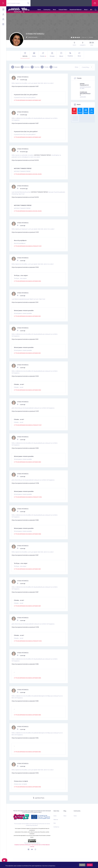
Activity (25, 55)
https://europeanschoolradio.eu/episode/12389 (25, 447)
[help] (5, 860)
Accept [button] (90, 865)
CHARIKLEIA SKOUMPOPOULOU (85, 94)
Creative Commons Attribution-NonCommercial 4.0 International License (32, 846)
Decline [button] (82, 865)
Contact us (56, 827)
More (79, 54)
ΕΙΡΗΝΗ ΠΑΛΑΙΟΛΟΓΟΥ (84, 84)
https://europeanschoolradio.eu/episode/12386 (25, 663)
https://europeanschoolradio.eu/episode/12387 (25, 554)
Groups (52, 55)
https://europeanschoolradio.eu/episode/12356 (25, 772)
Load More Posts (39, 798)
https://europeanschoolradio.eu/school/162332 (25, 160)
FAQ (55, 823)
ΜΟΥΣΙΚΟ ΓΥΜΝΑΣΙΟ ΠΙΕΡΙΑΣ (43, 154)
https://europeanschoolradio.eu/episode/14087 (25, 86)
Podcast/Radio (63, 10)
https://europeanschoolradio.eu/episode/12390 (25, 267)
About (86, 10)
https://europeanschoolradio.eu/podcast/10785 (25, 626)
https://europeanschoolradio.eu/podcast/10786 (25, 483)
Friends (43, 55)
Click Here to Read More (49, 866)
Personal (15, 67)
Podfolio (70, 54)
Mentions (25, 67)
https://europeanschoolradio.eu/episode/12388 (25, 519)
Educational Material (75, 10)
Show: (77, 67)
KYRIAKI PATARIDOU (23, 76)
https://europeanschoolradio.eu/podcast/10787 (25, 232)
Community (47, 10)
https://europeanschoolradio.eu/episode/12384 (25, 737)
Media (34, 55)
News (54, 10)
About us (56, 819)
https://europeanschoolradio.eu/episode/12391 (25, 302)
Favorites (35, 67)
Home (39, 10)
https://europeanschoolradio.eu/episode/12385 (25, 700)
